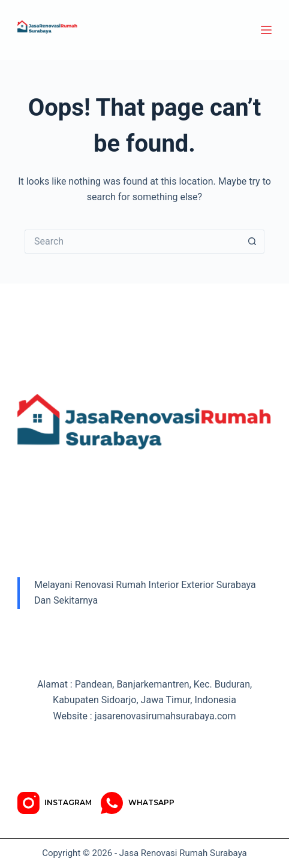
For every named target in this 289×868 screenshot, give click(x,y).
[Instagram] (55, 803)
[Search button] (252, 242)
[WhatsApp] (137, 803)
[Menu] (266, 30)
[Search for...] (133, 242)
